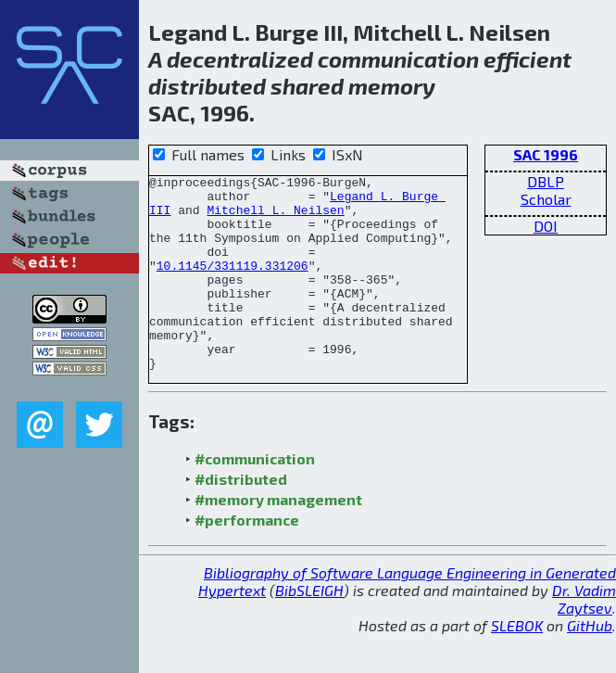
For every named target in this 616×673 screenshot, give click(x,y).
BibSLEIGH (309, 629)
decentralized (240, 59)
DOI (546, 226)
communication (398, 59)
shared (307, 86)
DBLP (546, 181)
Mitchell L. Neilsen (275, 218)
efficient (528, 59)
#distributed (241, 518)
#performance (247, 559)
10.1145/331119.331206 (233, 285)
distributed (207, 86)
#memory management (278, 538)
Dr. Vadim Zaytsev (584, 638)
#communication (255, 497)
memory (392, 86)
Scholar (546, 199)
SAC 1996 (546, 154)
